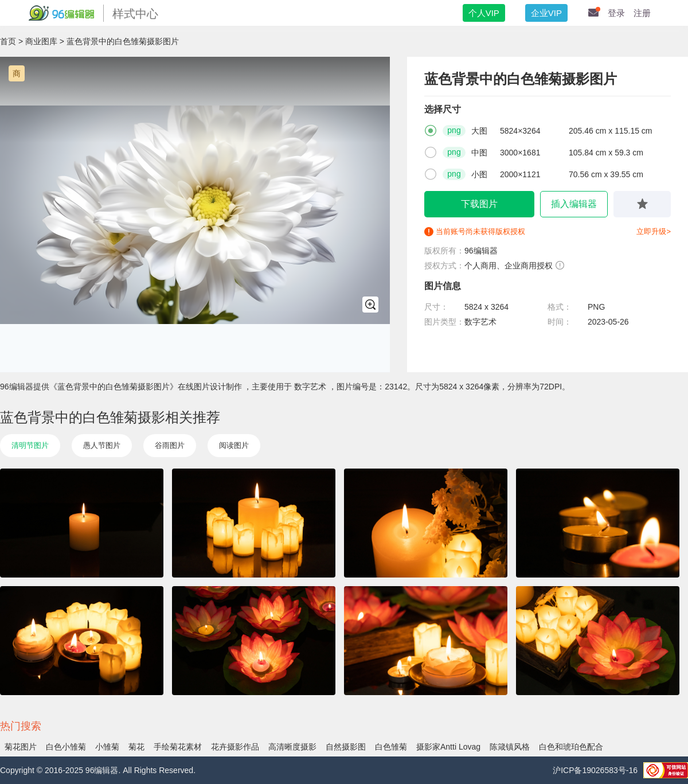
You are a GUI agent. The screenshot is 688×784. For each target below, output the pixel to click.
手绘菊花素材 (178, 747)
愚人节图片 (102, 445)
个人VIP (484, 13)
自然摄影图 (346, 747)
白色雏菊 (391, 747)
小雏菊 (107, 747)
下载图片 (479, 204)
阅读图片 (234, 445)
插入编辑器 (574, 204)
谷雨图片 (170, 445)
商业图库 (41, 41)
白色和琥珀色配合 (571, 747)
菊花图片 (21, 747)
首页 (8, 41)
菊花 (136, 747)
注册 (642, 13)
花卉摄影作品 (235, 747)
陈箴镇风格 (510, 747)
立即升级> (654, 231)
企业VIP (546, 13)
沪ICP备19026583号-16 (595, 770)
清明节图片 (30, 445)
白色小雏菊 (66, 747)
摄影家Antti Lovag (448, 747)
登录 (616, 13)
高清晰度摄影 (292, 747)
